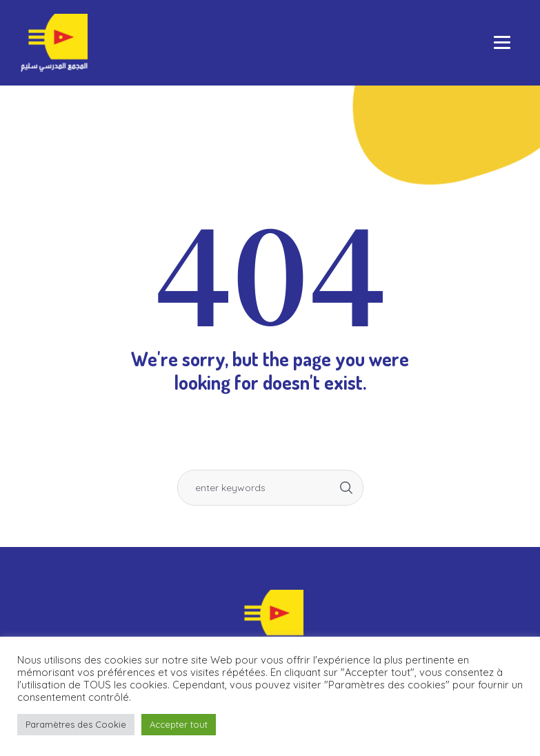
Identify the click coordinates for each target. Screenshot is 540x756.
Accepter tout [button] (179, 724)
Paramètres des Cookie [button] (76, 724)
